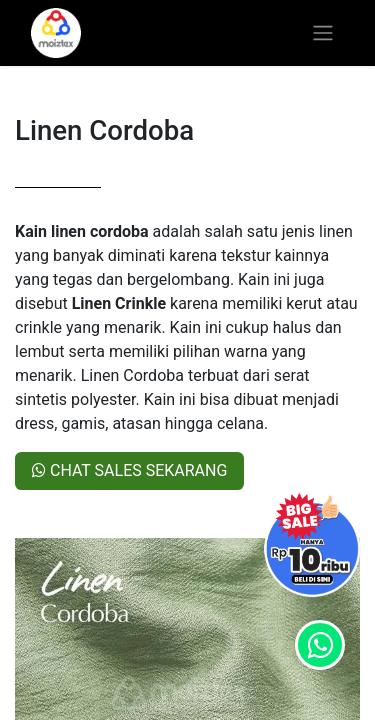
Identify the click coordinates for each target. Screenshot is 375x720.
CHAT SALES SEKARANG (129, 470)
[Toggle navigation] (323, 33)
